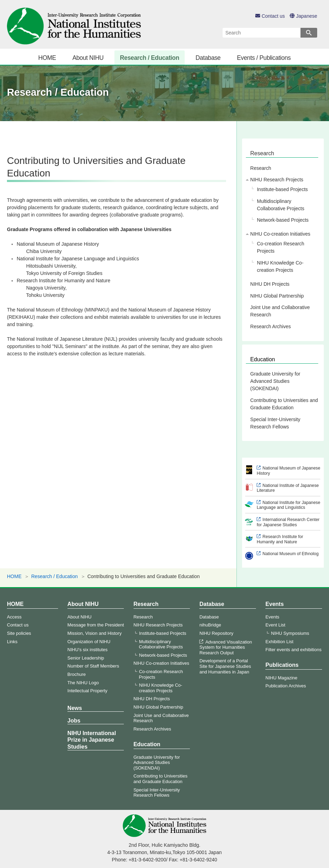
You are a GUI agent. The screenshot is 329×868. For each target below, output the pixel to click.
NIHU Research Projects (277, 180)
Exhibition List (279, 642)
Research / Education (150, 58)
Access (14, 617)
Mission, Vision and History (95, 633)
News (75, 708)
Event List (275, 625)
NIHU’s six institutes (87, 650)
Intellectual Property (87, 691)
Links (12, 642)
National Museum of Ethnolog (291, 554)
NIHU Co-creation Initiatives (280, 234)
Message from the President (96, 625)
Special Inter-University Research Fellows (275, 423)
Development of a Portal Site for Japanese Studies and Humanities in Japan (225, 666)
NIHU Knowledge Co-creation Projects (280, 266)
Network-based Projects (283, 220)
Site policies (19, 633)
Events (274, 604)
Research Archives (271, 326)
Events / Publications (264, 58)
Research (262, 153)
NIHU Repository (216, 633)
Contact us (270, 16)
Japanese (303, 16)
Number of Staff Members (93, 666)
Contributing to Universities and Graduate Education (284, 404)
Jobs (74, 721)
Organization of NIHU (89, 642)
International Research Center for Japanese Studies (288, 522)
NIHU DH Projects (270, 284)
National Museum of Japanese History (288, 471)
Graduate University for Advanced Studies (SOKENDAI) (275, 381)
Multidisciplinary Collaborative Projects (281, 205)
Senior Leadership (86, 658)
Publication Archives (286, 686)
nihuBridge (210, 625)
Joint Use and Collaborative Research (280, 311)
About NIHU (88, 58)
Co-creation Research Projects (281, 247)
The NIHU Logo (83, 683)
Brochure (77, 674)
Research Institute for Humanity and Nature (280, 539)
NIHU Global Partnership (277, 296)
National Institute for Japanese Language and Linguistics (288, 505)
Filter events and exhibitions (293, 650)
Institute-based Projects (282, 189)
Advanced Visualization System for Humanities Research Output (226, 647)
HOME (47, 58)
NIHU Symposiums (290, 633)
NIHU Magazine (281, 678)
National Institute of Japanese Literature (288, 488)
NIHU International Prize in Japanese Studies (92, 740)
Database (208, 58)
